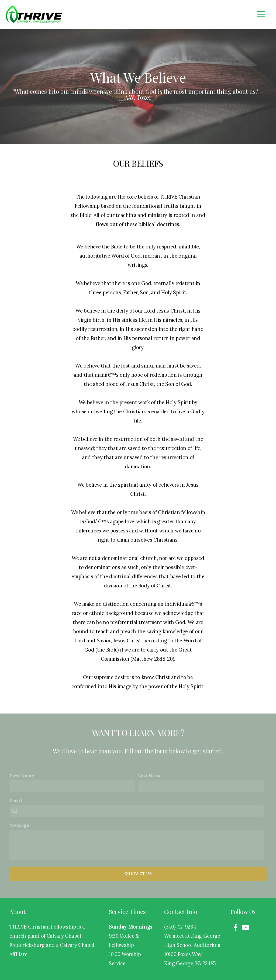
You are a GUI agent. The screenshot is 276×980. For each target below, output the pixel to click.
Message (19, 825)
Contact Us (138, 874)
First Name (22, 776)
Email (16, 801)
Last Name (150, 776)
